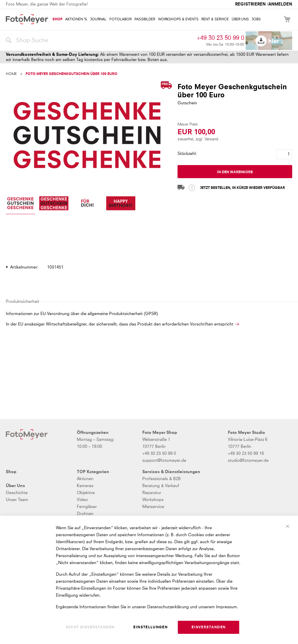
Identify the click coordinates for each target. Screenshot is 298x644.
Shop (11, 472)
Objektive (86, 493)
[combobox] (100, 41)
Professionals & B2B (162, 479)
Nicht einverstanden (90, 627)
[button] (20, 204)
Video (82, 500)
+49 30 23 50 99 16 (246, 454)
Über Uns (15, 486)
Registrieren (250, 4)
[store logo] (27, 19)
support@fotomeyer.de (164, 461)
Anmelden (280, 4)
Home (11, 74)
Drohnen (85, 514)
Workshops (153, 500)
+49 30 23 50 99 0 (220, 38)
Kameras (85, 486)
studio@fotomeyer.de (248, 461)
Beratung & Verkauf (161, 486)
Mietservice (153, 507)
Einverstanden (209, 627)
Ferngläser (87, 507)
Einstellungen (150, 627)
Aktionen (85, 479)
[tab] (148, 251)
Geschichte (17, 493)
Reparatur (152, 493)
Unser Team (17, 500)
